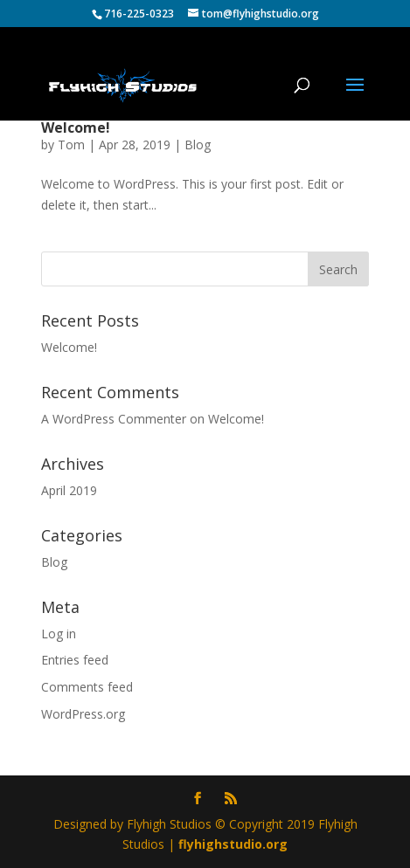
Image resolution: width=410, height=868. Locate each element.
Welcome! (76, 127)
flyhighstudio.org (233, 844)
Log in (59, 634)
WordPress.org (83, 714)
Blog (198, 145)
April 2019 (69, 490)
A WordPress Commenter (114, 419)
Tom (71, 145)
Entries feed (75, 660)
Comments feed (87, 687)
